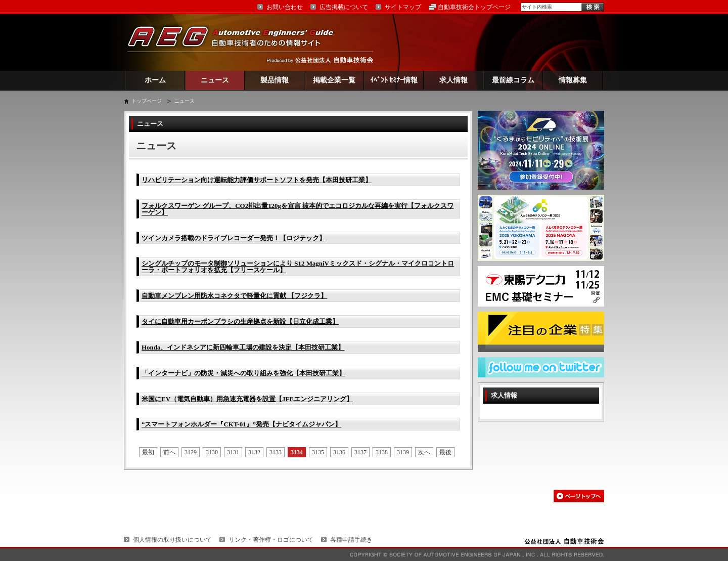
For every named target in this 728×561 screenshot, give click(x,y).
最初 (148, 452)
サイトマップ (403, 7)
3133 (276, 452)
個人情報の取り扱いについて (172, 540)
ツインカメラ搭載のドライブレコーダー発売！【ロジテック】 (234, 238)
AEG (237, 42)
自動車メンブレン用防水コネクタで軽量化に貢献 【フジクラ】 (234, 296)
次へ (424, 452)
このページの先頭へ (579, 496)
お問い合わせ (285, 7)
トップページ (147, 101)
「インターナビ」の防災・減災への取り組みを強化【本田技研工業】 (243, 373)
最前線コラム (513, 80)
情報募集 (573, 80)
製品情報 (275, 80)
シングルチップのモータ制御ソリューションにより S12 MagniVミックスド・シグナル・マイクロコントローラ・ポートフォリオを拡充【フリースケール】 (298, 267)
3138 (382, 452)
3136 (339, 452)
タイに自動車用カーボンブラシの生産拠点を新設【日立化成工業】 (240, 321)
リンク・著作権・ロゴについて (271, 540)
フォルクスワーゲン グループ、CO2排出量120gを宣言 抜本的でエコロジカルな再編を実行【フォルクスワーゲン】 (298, 209)
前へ (169, 452)
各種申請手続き (351, 540)
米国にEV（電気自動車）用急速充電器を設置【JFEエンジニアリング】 (247, 399)
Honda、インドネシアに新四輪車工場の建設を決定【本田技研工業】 (243, 347)
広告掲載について (344, 7)
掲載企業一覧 (334, 80)
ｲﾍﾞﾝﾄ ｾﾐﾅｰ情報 (394, 80)
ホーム (155, 80)
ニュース (215, 80)
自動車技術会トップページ (474, 7)
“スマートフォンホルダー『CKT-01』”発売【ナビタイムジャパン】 (241, 424)
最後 (445, 452)
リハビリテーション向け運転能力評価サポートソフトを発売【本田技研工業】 (257, 180)
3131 (233, 452)
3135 (318, 452)
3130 (212, 452)
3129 (191, 452)
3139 (403, 452)
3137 (360, 452)
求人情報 (453, 80)
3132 (254, 452)
